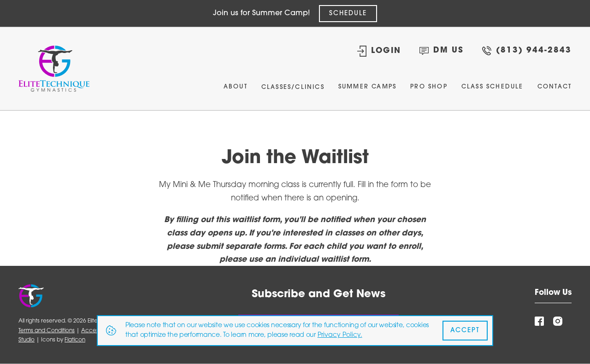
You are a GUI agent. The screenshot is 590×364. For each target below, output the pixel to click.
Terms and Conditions (47, 331)
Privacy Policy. (340, 335)
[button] (293, 90)
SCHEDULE (348, 14)
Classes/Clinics (293, 87)
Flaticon (75, 340)
